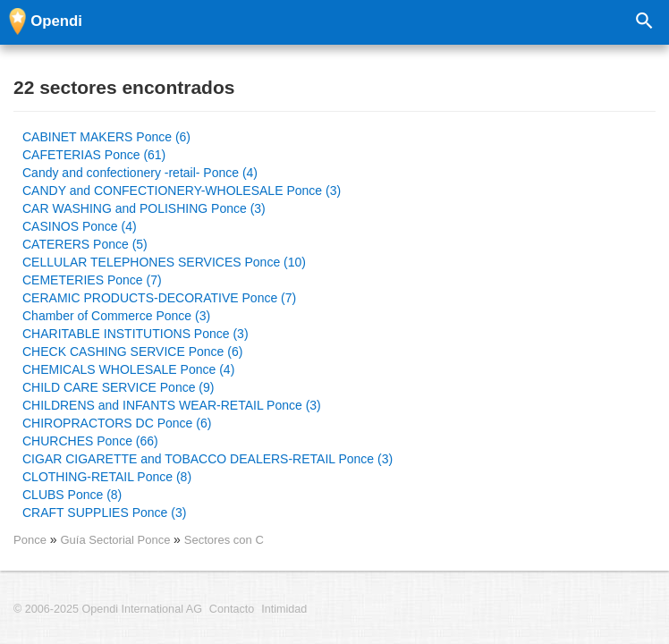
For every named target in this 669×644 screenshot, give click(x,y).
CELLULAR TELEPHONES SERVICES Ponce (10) (164, 262)
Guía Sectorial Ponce (117, 540)
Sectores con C (224, 540)
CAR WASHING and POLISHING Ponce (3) (144, 208)
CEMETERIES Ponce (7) (92, 280)
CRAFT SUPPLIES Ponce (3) (104, 513)
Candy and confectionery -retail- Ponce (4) (140, 173)
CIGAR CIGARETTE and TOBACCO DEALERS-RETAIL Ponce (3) (207, 459)
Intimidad (284, 609)
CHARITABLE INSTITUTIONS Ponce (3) (135, 334)
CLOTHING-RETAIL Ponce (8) (107, 477)
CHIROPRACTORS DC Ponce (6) (117, 423)
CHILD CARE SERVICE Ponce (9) (118, 387)
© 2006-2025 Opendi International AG (108, 609)
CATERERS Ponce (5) (85, 244)
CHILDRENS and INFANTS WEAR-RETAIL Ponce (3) (172, 405)
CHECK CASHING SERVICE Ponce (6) (132, 352)
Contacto (232, 609)
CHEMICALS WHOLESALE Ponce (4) (128, 369)
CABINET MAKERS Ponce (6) (106, 137)
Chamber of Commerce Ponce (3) (116, 316)
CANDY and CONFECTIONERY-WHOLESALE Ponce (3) (182, 191)
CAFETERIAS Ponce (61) (94, 155)
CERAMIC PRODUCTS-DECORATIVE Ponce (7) (159, 298)
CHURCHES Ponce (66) (90, 441)
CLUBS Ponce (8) (72, 495)
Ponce (30, 540)
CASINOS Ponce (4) (80, 226)
